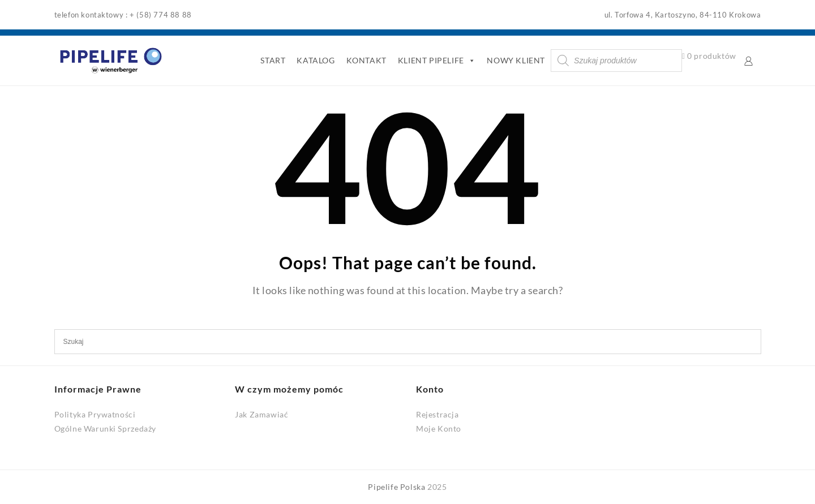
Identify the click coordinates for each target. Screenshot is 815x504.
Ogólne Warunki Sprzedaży (105, 428)
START (273, 60)
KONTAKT (366, 60)
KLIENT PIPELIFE (437, 61)
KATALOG (316, 60)
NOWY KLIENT (516, 60)
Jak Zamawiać (261, 414)
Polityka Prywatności (95, 414)
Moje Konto (439, 428)
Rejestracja (437, 414)
